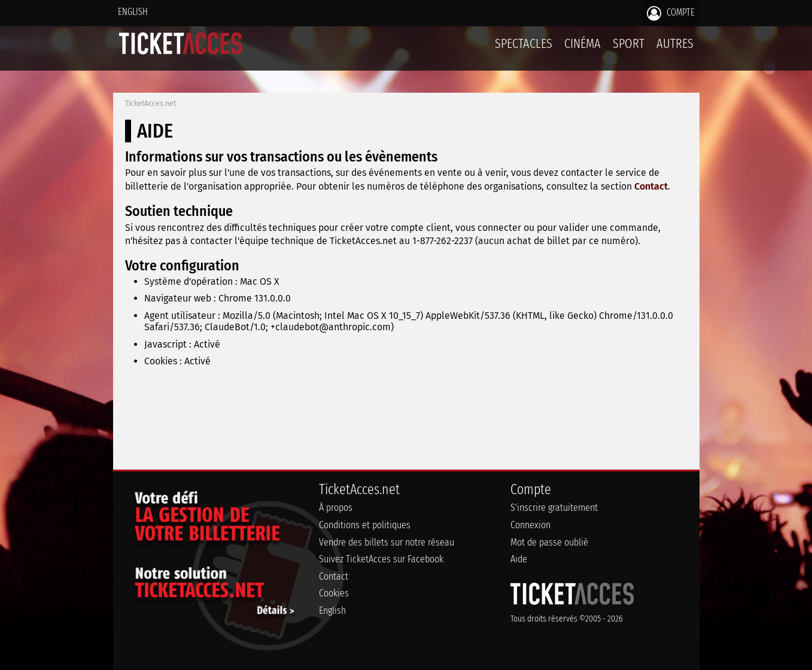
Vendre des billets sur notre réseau (387, 542)
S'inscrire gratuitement (554, 508)
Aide (519, 559)
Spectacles (524, 43)
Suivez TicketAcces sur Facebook (381, 559)
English (133, 12)
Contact (651, 186)
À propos (336, 508)
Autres (675, 43)
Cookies (334, 593)
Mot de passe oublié (549, 542)
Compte (671, 13)
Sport (629, 43)
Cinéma (583, 43)
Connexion (530, 525)
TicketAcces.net (150, 103)
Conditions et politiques (365, 525)
